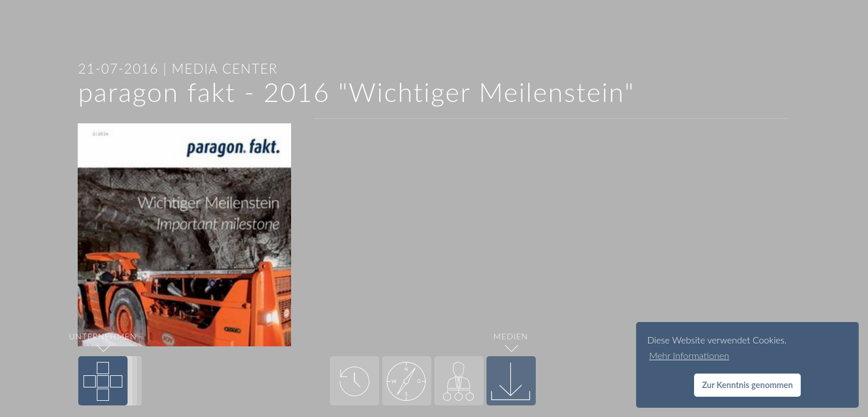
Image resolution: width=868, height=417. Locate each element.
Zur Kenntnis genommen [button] (748, 385)
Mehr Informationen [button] (689, 355)
